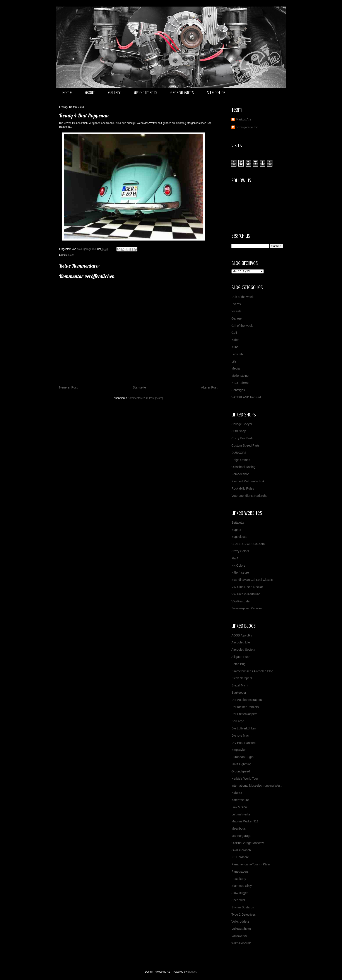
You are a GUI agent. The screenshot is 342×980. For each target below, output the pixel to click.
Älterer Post (209, 387)
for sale (236, 311)
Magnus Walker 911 (245, 821)
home (67, 93)
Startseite (139, 387)
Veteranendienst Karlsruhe (249, 496)
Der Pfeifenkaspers (244, 714)
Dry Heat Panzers (243, 743)
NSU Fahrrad (240, 383)
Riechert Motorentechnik (248, 481)
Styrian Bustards (243, 907)
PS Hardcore (240, 857)
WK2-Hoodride (241, 943)
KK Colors (238, 566)
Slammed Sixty (242, 886)
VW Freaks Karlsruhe (246, 594)
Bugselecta (239, 537)
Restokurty (239, 879)
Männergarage (241, 836)
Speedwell (239, 900)
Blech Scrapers (242, 678)
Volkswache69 (241, 929)
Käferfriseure (240, 573)
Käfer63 (237, 793)
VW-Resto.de (240, 601)
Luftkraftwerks (241, 814)
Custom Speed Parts (245, 445)
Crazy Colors (240, 551)
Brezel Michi (240, 685)
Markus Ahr (244, 119)
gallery (114, 93)
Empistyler (239, 750)
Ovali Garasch (241, 850)
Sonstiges (238, 390)
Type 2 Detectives (244, 915)
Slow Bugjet (239, 893)
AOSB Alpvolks (242, 635)
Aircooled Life (241, 642)
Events (236, 304)
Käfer (71, 255)
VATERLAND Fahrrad (246, 397)
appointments (145, 93)
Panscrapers (240, 872)
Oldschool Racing (243, 467)
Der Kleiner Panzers (245, 707)
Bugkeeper (239, 693)
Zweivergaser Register (247, 608)
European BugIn (242, 757)
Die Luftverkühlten (244, 728)
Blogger (192, 972)
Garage (237, 318)
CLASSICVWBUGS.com (248, 544)
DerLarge (238, 721)
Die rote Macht (241, 736)
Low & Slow (239, 807)
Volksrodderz (240, 922)
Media (236, 368)
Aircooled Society (243, 650)
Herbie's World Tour (245, 779)
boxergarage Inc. (247, 127)
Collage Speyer (242, 424)
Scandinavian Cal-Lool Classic (252, 580)
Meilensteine (240, 376)
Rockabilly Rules (243, 488)
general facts (182, 93)
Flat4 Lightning (241, 764)
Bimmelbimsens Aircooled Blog (252, 671)
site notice (216, 93)
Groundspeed (241, 771)
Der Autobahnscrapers (247, 700)
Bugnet (236, 530)
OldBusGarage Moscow (248, 843)
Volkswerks (239, 936)
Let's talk (237, 354)
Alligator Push (241, 657)
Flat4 (235, 558)
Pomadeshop (240, 474)
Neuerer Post (68, 387)
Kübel (235, 347)
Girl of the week (242, 326)
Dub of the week (242, 297)
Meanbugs (239, 829)
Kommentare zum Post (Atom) (145, 398)
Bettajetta (238, 523)
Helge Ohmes (241, 460)
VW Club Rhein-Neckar (247, 587)
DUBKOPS (239, 453)
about (90, 93)
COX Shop (239, 431)
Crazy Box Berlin (243, 438)
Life (234, 361)
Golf (234, 333)
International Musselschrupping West (256, 786)
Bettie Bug (239, 664)
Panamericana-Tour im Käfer (251, 864)
